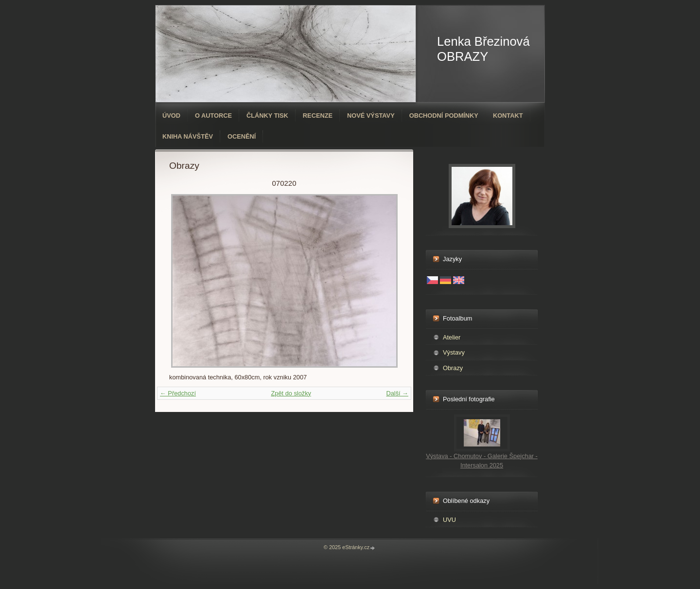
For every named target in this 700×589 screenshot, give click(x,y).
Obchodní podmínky (444, 116)
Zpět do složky (291, 393)
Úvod (171, 116)
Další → (397, 393)
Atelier (452, 337)
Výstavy (454, 352)
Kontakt (508, 116)
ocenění (242, 136)
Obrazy (453, 368)
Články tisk (267, 116)
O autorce (213, 116)
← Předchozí (178, 393)
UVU (449, 520)
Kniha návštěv (188, 136)
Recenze (318, 116)
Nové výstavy (371, 116)
